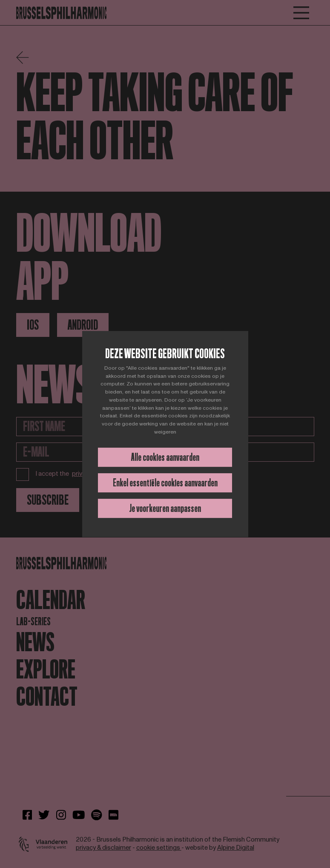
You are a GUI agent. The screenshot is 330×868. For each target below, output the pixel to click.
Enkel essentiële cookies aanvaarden (165, 483)
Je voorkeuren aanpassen (165, 508)
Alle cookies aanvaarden (165, 457)
